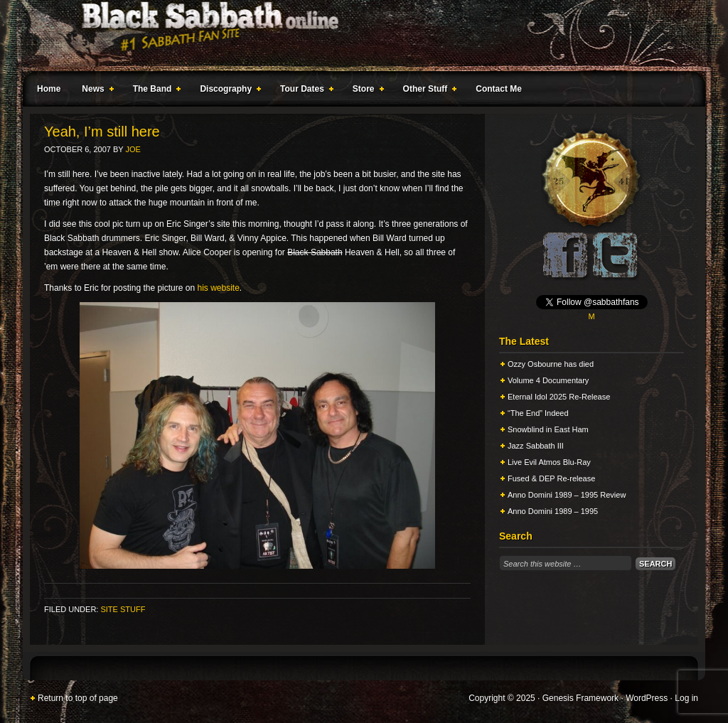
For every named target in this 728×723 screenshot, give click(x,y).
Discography (227, 91)
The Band (154, 91)
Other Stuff (427, 91)
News (95, 91)
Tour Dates (304, 91)
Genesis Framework (580, 698)
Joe (133, 149)
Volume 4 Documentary (548, 380)
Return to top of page (78, 698)
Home (49, 89)
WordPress (647, 698)
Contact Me (499, 89)
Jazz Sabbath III (536, 446)
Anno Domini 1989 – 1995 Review (567, 495)
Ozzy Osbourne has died (551, 364)
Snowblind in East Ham (548, 429)
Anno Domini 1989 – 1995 (553, 511)
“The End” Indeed (538, 413)
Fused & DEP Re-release (551, 478)
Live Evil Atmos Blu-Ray (549, 462)
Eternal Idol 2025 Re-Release (559, 397)
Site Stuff (123, 609)
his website (218, 288)
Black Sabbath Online (357, 36)
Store (365, 91)
